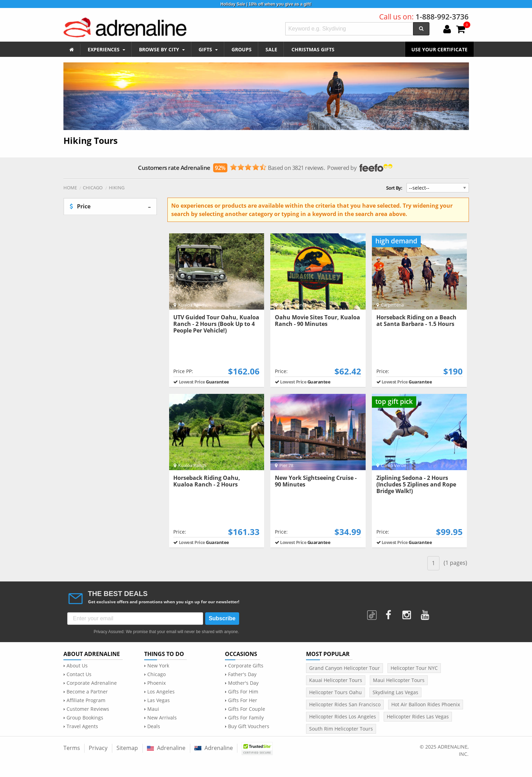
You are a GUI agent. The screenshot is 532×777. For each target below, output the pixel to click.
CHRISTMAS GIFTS (313, 49)
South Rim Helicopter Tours (341, 729)
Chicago (156, 674)
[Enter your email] (135, 619)
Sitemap (127, 748)
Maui (153, 709)
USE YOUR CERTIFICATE (439, 49)
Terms (72, 748)
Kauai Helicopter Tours (336, 680)
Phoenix (156, 683)
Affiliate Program (86, 700)
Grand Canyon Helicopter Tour (345, 668)
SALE (271, 49)
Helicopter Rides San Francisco (345, 704)
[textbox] (349, 29)
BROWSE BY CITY (162, 49)
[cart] (461, 30)
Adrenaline (166, 748)
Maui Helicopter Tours (399, 680)
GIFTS (208, 49)
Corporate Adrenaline (92, 683)
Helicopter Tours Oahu (335, 692)
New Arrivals (162, 718)
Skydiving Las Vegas (395, 692)
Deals (154, 726)
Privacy (98, 748)
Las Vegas (159, 700)
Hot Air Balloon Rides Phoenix (426, 704)
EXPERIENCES (106, 49)
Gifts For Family (246, 718)
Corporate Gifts (246, 666)
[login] (447, 30)
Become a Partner (87, 692)
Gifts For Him (243, 692)
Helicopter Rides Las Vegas (418, 716)
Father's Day (242, 674)
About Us (77, 666)
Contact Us (79, 674)
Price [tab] (80, 206)
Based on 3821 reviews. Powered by (265, 168)
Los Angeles (161, 692)
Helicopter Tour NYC (414, 668)
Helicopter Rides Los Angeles (343, 716)
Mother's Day (243, 683)
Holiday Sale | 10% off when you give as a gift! (266, 4)
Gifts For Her (243, 700)
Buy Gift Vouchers (249, 726)
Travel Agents (82, 726)
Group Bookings (85, 718)
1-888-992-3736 (442, 17)
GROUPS (242, 49)
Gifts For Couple (247, 709)
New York (158, 666)
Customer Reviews (88, 709)
